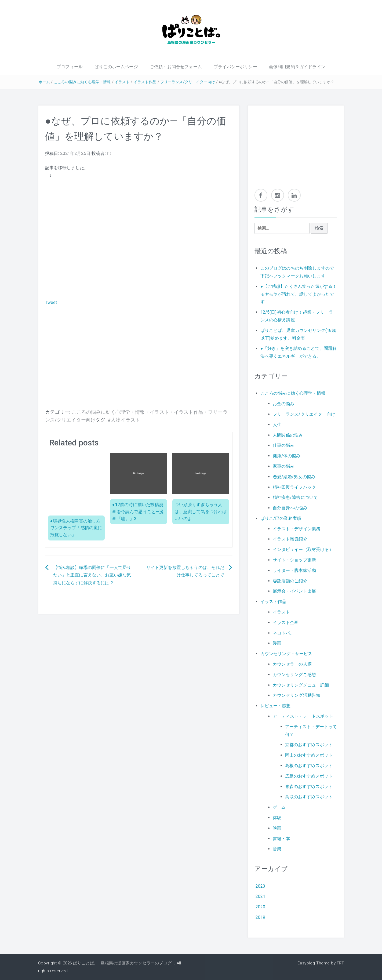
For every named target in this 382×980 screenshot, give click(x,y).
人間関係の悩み (288, 435)
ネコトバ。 (284, 633)
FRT (341, 963)
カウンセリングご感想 (294, 675)
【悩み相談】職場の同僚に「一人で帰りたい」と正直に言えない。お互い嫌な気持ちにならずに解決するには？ (92, 575)
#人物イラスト (124, 420)
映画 (277, 828)
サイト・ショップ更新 (294, 560)
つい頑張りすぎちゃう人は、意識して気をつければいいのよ (201, 511)
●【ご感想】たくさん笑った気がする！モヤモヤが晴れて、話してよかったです (299, 294)
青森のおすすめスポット (309, 787)
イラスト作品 (145, 82)
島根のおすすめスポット (309, 766)
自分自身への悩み (290, 508)
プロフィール (70, 67)
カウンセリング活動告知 (297, 695)
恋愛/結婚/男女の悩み (294, 477)
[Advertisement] (139, 365)
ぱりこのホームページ (116, 67)
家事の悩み (284, 466)
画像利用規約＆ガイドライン (297, 67)
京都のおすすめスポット (309, 745)
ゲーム (279, 807)
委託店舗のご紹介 (290, 581)
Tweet (51, 302)
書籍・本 (281, 839)
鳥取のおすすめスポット (309, 797)
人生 (277, 425)
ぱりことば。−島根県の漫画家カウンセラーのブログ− (123, 963)
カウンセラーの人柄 (292, 664)
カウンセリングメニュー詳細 (301, 685)
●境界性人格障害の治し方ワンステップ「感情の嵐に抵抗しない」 (76, 528)
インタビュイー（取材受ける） (303, 549)
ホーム (44, 82)
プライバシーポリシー (235, 67)
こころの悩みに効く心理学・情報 (82, 82)
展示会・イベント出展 (294, 591)
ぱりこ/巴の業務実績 (281, 518)
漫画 (277, 643)
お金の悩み (284, 404)
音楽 (277, 849)
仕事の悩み (284, 445)
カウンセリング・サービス (286, 654)
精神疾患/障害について (295, 497)
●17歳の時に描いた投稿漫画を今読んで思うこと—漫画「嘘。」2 (138, 511)
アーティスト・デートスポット (303, 716)
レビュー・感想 (276, 706)
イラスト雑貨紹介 (290, 539)
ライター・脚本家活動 (294, 570)
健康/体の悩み (287, 456)
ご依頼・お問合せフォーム (176, 67)
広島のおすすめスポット (309, 776)
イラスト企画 (286, 623)
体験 (277, 818)
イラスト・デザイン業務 (297, 529)
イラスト (122, 82)
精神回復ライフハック (294, 487)
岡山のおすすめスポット (309, 755)
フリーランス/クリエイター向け (188, 82)
